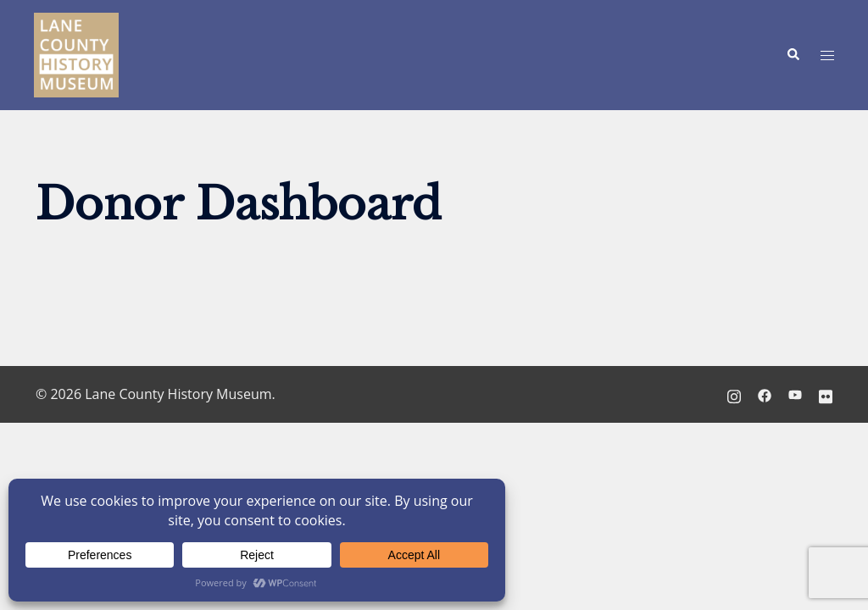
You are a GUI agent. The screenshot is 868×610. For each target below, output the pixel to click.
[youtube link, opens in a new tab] (795, 394)
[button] (793, 55)
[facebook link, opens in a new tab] (765, 394)
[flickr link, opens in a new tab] (826, 394)
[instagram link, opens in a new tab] (734, 394)
